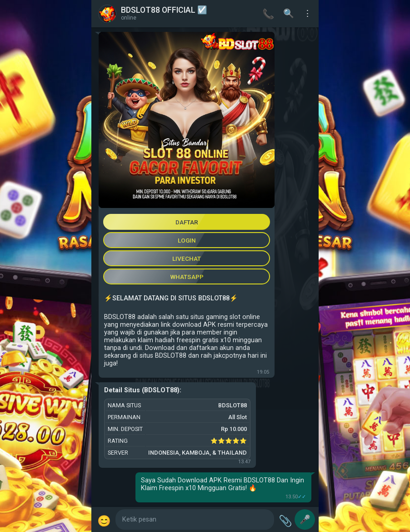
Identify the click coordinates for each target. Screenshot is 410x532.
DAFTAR (187, 222)
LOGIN (187, 240)
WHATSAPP (187, 277)
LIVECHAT (187, 258)
